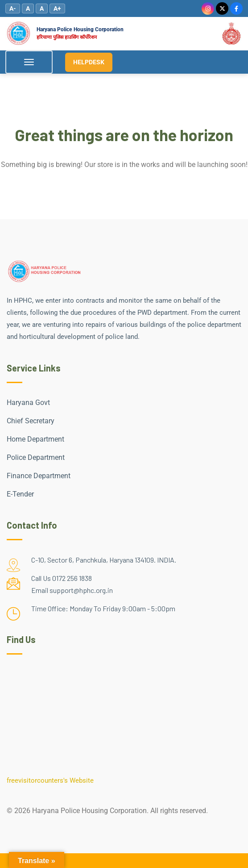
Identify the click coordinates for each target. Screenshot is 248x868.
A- (13, 8)
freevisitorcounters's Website (50, 780)
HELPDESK (89, 62)
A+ (57, 8)
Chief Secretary (31, 421)
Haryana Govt (28, 403)
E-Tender (20, 494)
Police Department (36, 457)
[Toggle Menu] (29, 62)
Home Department (35, 439)
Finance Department (39, 476)
